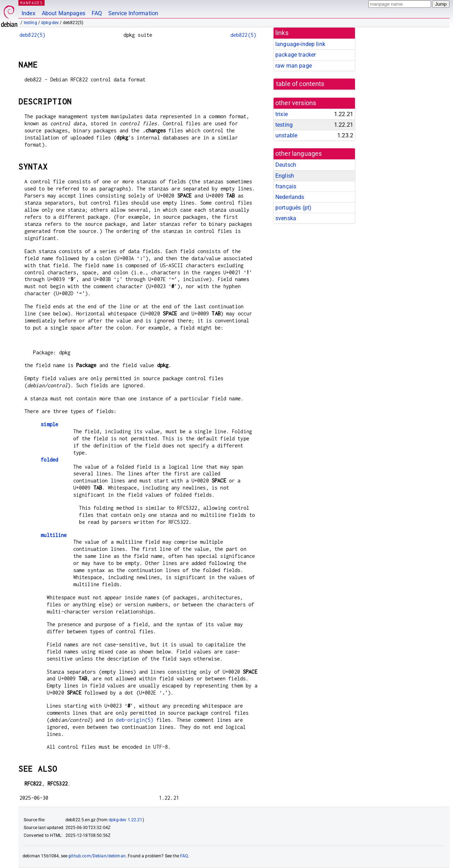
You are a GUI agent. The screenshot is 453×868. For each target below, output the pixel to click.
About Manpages (64, 13)
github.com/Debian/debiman (97, 856)
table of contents (300, 84)
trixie (282, 114)
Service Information (133, 13)
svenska (286, 218)
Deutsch (286, 165)
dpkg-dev (50, 23)
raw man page (294, 66)
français (286, 186)
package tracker (296, 55)
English (285, 176)
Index (28, 13)
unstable (286, 135)
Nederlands (290, 197)
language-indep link (300, 44)
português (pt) (293, 208)
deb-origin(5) (134, 720)
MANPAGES (31, 3)
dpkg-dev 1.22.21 (125, 820)
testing (30, 23)
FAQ (97, 13)
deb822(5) (32, 35)
